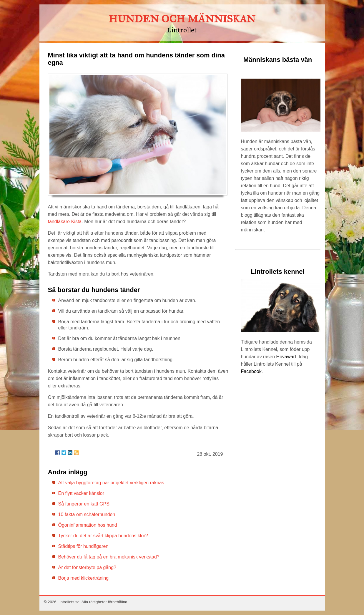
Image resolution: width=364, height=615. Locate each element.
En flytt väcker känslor (81, 493)
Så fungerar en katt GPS (84, 504)
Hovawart (286, 357)
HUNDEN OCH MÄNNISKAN (182, 19)
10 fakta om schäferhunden (87, 514)
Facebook (251, 371)
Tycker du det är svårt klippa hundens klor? (103, 536)
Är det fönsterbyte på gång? (87, 567)
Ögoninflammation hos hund (88, 525)
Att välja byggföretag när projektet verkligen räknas (111, 483)
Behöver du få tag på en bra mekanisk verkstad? (109, 557)
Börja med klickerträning (84, 578)
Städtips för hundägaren (83, 546)
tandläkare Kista (65, 222)
